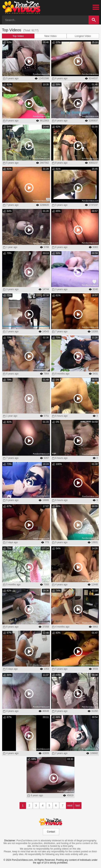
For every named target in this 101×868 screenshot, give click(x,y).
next (70, 805)
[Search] (94, 20)
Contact (51, 832)
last (78, 805)
